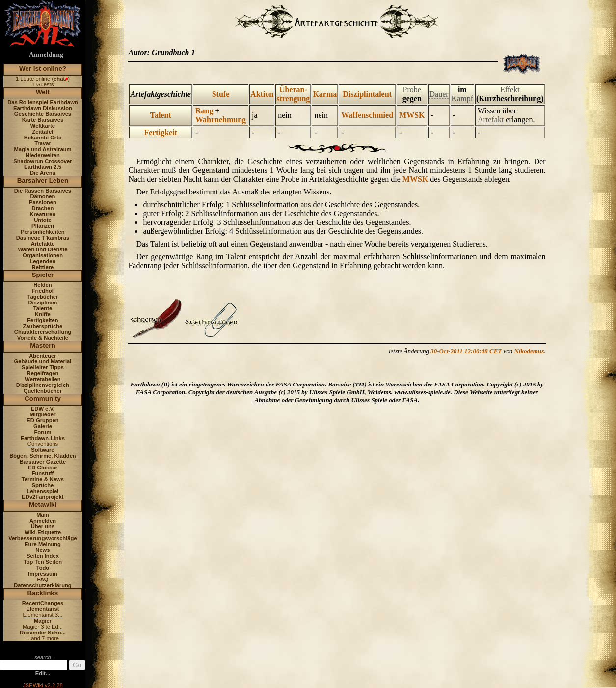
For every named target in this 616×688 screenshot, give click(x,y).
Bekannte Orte (43, 138)
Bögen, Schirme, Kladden (43, 456)
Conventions (43, 444)
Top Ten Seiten (43, 562)
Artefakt (491, 120)
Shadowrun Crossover (42, 161)
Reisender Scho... (43, 633)
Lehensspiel (43, 491)
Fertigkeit (161, 132)
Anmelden (43, 521)
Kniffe (43, 314)
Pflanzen (43, 226)
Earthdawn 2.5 (43, 167)
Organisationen (43, 255)
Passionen (43, 202)
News (42, 550)
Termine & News (43, 479)
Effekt (510, 90)
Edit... (43, 673)
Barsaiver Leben (43, 180)
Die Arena (43, 173)
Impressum (43, 574)
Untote (42, 220)
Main (42, 515)
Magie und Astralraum (42, 149)
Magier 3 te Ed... (43, 627)
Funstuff (43, 473)
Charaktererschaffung (43, 332)
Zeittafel (42, 132)
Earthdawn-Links (43, 438)
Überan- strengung (293, 94)
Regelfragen (43, 373)
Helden (42, 285)
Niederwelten (43, 155)
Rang (204, 111)
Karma (325, 94)
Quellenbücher (43, 391)
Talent (161, 115)
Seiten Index (43, 556)
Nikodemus (529, 351)
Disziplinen (42, 303)
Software (42, 450)
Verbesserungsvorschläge (42, 538)
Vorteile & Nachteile (43, 338)
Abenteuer (42, 356)
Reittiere (43, 267)
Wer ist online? (43, 69)
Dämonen (42, 196)
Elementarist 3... (43, 615)
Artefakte (43, 244)
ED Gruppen (42, 420)
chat (59, 79)
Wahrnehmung (221, 120)
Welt (43, 92)
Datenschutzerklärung (43, 585)
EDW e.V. (43, 409)
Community (43, 399)
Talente (43, 308)
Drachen (43, 208)
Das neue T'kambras (43, 238)
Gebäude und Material (43, 361)
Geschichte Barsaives (43, 114)
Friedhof (43, 291)
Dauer (439, 94)
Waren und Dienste (42, 249)
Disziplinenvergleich (43, 385)
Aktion (262, 94)
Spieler (43, 275)
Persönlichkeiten (43, 232)
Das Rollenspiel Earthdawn (43, 102)
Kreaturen (43, 214)
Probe (412, 90)
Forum (43, 432)
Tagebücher (43, 297)
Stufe (221, 94)
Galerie (43, 426)
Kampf (462, 98)
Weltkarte (43, 126)
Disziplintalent (367, 94)
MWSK (412, 115)
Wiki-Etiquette (43, 532)
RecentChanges (43, 603)
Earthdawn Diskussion (43, 108)
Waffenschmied (367, 115)
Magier (43, 621)
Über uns (43, 526)
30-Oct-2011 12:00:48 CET (466, 351)
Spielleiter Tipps (43, 367)
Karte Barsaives (43, 120)
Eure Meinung (43, 544)
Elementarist (42, 609)
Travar (43, 143)
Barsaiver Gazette (43, 462)
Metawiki (43, 505)
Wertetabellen (42, 379)
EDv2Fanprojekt (42, 497)
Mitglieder (43, 414)
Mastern (43, 345)
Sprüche (43, 485)
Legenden (43, 261)
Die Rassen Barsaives (43, 191)
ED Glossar (43, 468)
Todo (43, 568)
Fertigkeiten (42, 320)
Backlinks (43, 593)
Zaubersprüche (43, 326)
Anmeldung (46, 55)
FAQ (42, 579)
